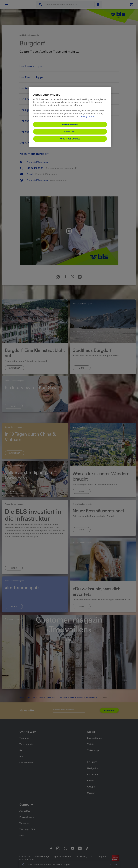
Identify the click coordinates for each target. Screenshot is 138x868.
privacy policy (87, 116)
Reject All (70, 132)
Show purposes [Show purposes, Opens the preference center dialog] (70, 124)
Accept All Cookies (70, 139)
